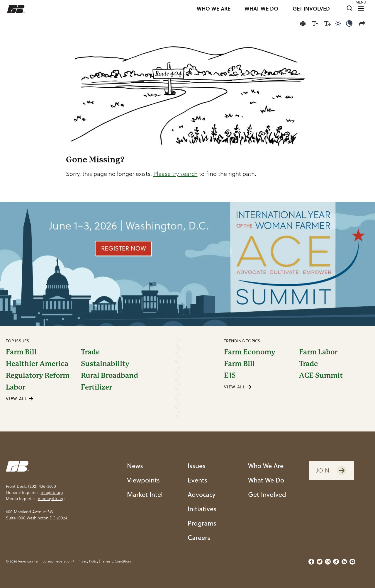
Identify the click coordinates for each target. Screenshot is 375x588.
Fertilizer (96, 387)
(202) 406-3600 (42, 486)
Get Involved (267, 494)
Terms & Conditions (116, 561)
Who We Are (266, 465)
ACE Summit (321, 375)
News (135, 465)
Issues (197, 465)
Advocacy (202, 494)
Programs (202, 523)
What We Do (266, 480)
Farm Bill (21, 352)
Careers (199, 537)
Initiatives (202, 509)
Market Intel (145, 494)
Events (197, 480)
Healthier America (37, 364)
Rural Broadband (110, 375)
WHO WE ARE (214, 9)
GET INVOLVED (311, 9)
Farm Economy (250, 352)
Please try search (175, 174)
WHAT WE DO (261, 9)
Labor (16, 387)
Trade (90, 352)
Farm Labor (318, 352)
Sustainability (105, 364)
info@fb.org (52, 492)
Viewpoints (143, 480)
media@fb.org (51, 499)
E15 (230, 375)
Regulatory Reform (38, 375)
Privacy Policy (88, 561)
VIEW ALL (20, 398)
